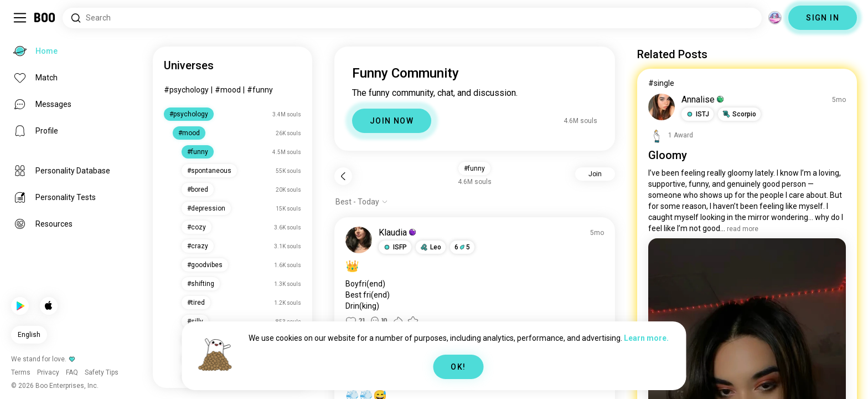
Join (595, 174)
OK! (458, 367)
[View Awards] (671, 135)
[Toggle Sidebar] (20, 18)
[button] (395, 247)
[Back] (343, 176)
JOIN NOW (392, 121)
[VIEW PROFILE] (359, 240)
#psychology (186, 90)
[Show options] (362, 202)
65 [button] (462, 247)
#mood (228, 90)
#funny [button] (474, 168)
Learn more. (646, 338)
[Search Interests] (412, 18)
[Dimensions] (775, 18)
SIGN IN (823, 18)
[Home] (45, 18)
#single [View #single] (661, 83)
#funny (260, 90)
